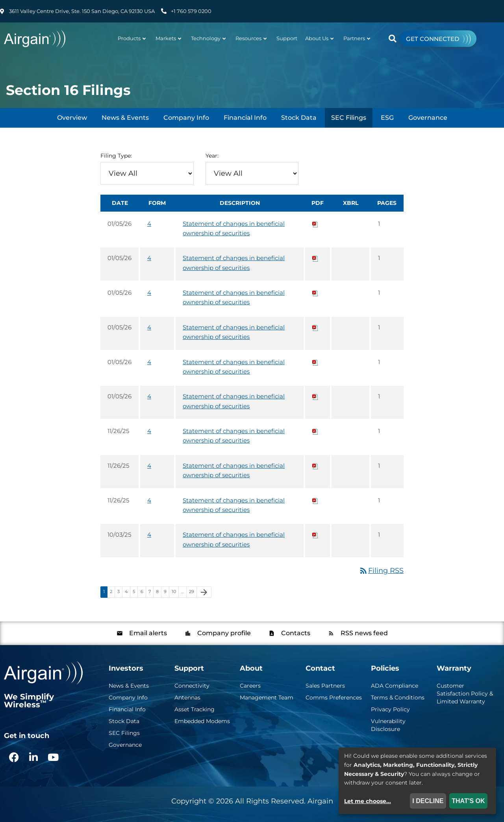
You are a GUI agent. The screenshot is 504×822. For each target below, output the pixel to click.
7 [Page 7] (151, 593)
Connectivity (192, 686)
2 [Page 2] (112, 593)
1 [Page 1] (105, 593)
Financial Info (245, 118)
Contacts (295, 633)
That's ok (468, 801)
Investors (126, 668)
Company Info (186, 118)
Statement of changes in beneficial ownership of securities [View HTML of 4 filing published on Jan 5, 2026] (234, 228)
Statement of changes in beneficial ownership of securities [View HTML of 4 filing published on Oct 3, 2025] (234, 539)
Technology (208, 38)
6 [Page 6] (143, 593)
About (251, 668)
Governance (428, 118)
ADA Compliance (395, 686)
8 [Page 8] (158, 593)
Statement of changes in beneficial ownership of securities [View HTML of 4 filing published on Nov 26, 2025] (234, 436)
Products (132, 38)
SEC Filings (349, 118)
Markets (168, 38)
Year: (212, 156)
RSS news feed (363, 633)
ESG (387, 118)
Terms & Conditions (398, 697)
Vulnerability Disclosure (388, 725)
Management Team (267, 697)
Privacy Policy (390, 709)
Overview (72, 118)
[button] (392, 39)
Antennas (187, 697)
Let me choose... (368, 801)
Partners (357, 38)
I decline (428, 801)
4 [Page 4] (127, 593)
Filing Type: (116, 156)
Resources (251, 38)
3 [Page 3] (120, 593)
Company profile (223, 633)
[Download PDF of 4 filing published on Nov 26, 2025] (315, 431)
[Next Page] (204, 592)
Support (287, 38)
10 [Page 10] (175, 593)
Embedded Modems (202, 721)
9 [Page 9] (166, 593)
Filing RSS (381, 571)
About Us (319, 38)
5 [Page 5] (135, 593)
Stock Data (299, 118)
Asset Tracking (195, 709)
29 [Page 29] (193, 593)
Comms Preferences (334, 697)
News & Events (125, 118)
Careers (250, 686)
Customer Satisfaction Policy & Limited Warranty (465, 694)
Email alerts (147, 633)
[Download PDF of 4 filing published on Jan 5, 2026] (315, 224)
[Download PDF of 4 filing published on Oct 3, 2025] (315, 535)
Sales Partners (325, 686)
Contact (320, 668)
